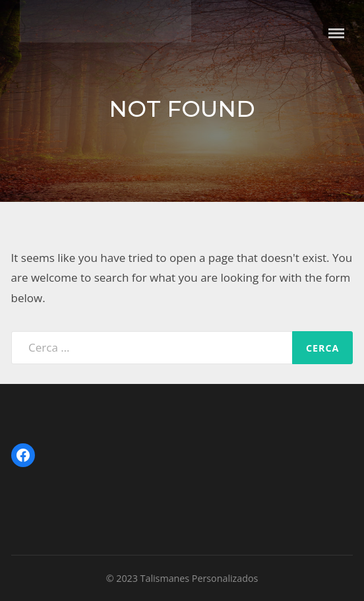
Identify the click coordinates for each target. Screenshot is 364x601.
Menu (336, 33)
